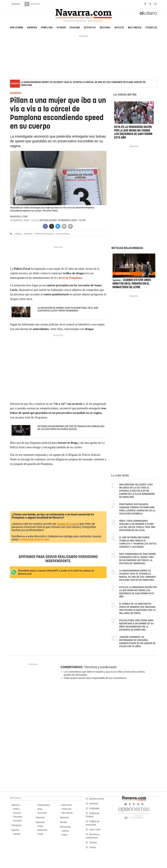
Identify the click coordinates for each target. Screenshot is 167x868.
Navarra (32, 27)
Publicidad (94, 809)
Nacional (105, 27)
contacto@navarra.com (35, 540)
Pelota (40, 834)
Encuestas (42, 813)
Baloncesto (42, 830)
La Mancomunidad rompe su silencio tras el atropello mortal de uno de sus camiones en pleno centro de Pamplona (83, 84)
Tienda (92, 848)
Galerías (65, 831)
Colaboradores (44, 805)
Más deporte (67, 813)
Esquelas (151, 27)
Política (16, 809)
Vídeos (65, 835)
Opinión (61, 27)
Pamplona (47, 27)
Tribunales (18, 817)
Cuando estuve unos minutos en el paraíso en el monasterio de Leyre (132, 288)
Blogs (40, 809)
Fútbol (40, 826)
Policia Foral (63, 234)
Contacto (94, 804)
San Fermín (16, 27)
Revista (119, 27)
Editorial (17, 834)
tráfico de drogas (44, 234)
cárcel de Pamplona (70, 278)
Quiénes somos (97, 799)
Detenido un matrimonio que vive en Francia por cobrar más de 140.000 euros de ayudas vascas (71, 428)
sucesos (28, 234)
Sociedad (17, 821)
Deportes (90, 27)
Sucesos (17, 813)
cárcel (18, 234)
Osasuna (75, 27)
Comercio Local (67, 524)
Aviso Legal (95, 830)
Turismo (93, 843)
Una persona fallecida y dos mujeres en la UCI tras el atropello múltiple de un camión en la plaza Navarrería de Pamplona (137, 491)
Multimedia (135, 27)
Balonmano (67, 805)
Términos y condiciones (100, 667)
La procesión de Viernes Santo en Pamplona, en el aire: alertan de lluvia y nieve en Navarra (68, 309)
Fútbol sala (66, 809)
